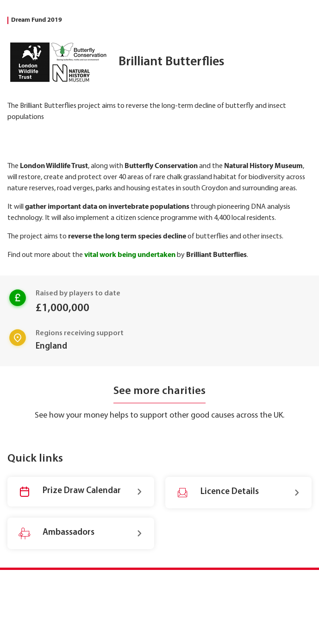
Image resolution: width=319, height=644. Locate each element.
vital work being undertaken (130, 255)
